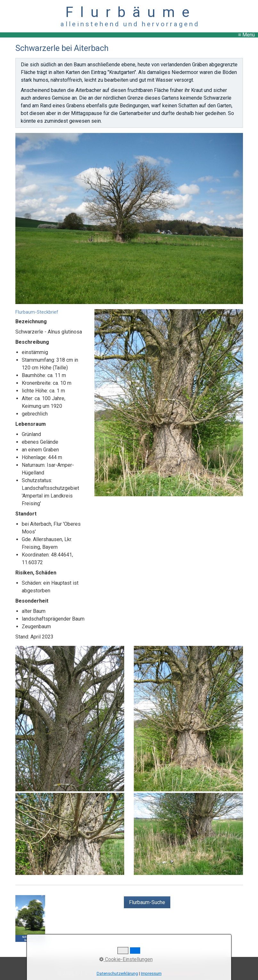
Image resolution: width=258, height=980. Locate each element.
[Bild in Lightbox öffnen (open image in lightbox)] (129, 218)
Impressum (151, 973)
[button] (147, 902)
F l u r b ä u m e (129, 12)
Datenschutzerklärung (117, 973)
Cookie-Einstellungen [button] (126, 959)
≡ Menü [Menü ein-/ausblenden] (246, 35)
